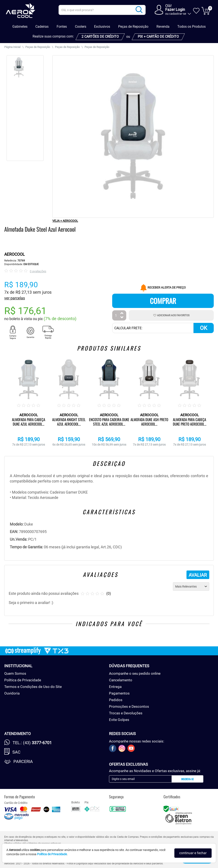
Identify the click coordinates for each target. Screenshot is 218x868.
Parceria (23, 761)
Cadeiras (42, 27)
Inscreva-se (187, 779)
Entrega (115, 687)
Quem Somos (15, 673)
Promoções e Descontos (129, 706)
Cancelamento (121, 680)
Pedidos (116, 700)
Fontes (62, 27)
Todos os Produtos (191, 27)
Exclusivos (102, 27)
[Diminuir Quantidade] (122, 318)
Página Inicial (12, 47)
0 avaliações (38, 271)
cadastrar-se (178, 14)
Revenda (163, 27)
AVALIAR (198, 575)
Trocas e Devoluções (126, 713)
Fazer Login (175, 9)
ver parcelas (15, 298)
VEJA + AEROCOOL (65, 221)
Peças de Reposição (133, 27)
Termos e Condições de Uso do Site (33, 687)
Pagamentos (119, 693)
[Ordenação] (191, 586)
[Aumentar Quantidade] (122, 314)
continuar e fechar (193, 853)
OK (204, 328)
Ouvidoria (12, 693)
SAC (16, 752)
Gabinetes (20, 27)
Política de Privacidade (23, 680)
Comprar (163, 301)
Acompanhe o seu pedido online (135, 673)
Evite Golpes (119, 720)
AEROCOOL (14, 254)
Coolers (81, 27)
